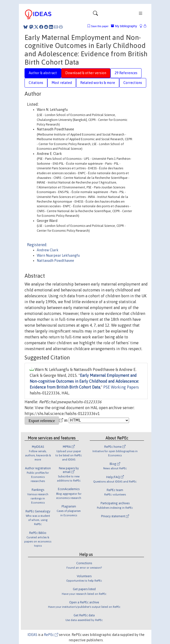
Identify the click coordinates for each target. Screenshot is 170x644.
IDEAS (32, 635)
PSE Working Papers (121, 387)
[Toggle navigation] (95, 14)
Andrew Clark (48, 250)
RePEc (51, 635)
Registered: (37, 245)
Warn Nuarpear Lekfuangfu (58, 255)
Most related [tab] (62, 83)
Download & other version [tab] (86, 73)
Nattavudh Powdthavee (55, 261)
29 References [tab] (126, 73)
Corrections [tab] (133, 83)
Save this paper (100, 26)
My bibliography (124, 26)
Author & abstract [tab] (43, 73)
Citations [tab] (36, 83)
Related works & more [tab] (98, 83)
